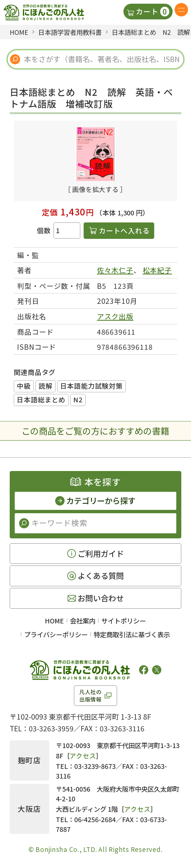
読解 (45, 386)
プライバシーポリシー (56, 634)
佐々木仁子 (115, 270)
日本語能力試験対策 (91, 386)
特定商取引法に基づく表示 (132, 634)
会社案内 (83, 621)
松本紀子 (157, 270)
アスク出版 (115, 316)
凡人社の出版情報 (90, 695)
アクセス (83, 756)
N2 (78, 399)
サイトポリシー (124, 621)
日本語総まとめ (41, 399)
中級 (24, 386)
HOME (54, 621)
